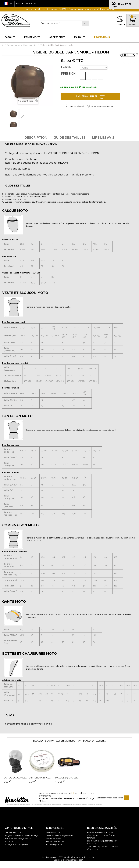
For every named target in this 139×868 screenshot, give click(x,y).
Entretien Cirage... (40, 778)
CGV (61, 857)
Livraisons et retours (55, 841)
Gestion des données (74, 857)
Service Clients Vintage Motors (60, 835)
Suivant (22, 115)
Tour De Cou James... (14, 778)
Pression (68, 74)
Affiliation (9, 841)
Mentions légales (50, 857)
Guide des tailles (54, 838)
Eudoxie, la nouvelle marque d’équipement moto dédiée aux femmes (101, 835)
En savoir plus (107, 9)
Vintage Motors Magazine (16, 844)
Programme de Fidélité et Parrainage (22, 835)
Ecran (66, 67)
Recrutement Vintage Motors (18, 838)
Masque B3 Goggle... (67, 778)
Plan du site (89, 857)
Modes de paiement (55, 844)
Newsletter (17, 801)
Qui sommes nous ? (14, 832)
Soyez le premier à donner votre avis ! (28, 724)
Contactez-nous (53, 832)
